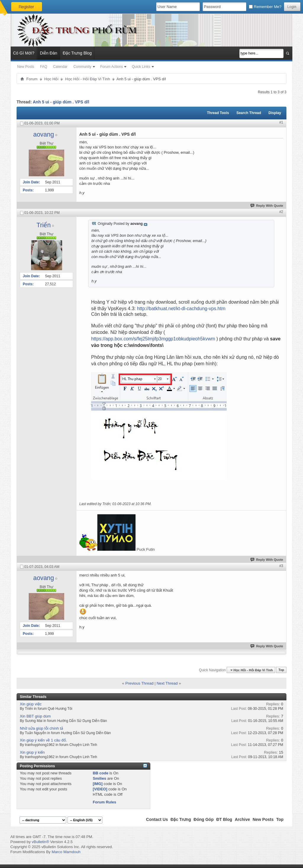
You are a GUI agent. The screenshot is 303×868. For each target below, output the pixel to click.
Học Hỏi (51, 79)
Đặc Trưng (181, 819)
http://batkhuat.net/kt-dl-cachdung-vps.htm (181, 309)
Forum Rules (104, 802)
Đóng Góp (204, 819)
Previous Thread (139, 683)
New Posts (26, 67)
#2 (281, 212)
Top (281, 670)
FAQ (43, 67)
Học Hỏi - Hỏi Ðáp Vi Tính (87, 79)
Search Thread (249, 113)
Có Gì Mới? (24, 53)
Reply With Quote (267, 206)
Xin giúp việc (31, 704)
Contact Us (157, 819)
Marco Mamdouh (66, 852)
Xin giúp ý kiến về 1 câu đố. (43, 740)
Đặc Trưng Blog (77, 53)
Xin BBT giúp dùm (35, 716)
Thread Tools (218, 113)
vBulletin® (40, 842)
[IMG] (97, 784)
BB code (100, 773)
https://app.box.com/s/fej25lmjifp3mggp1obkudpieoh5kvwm (153, 339)
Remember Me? (265, 7)
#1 (281, 122)
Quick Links (141, 67)
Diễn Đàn (49, 53)
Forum (32, 79)
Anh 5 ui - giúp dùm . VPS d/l (61, 102)
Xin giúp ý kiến (32, 752)
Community (82, 67)
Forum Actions (112, 67)
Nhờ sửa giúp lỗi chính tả (41, 728)
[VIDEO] (100, 789)
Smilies (99, 778)
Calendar (60, 67)
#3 (281, 566)
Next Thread (167, 683)
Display (275, 113)
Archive (242, 819)
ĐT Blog (224, 819)
